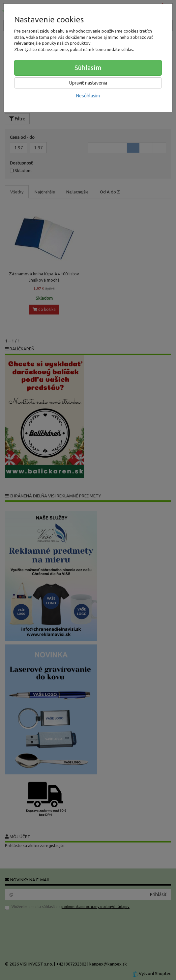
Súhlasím (88, 68)
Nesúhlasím (88, 96)
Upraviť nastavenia (88, 83)
